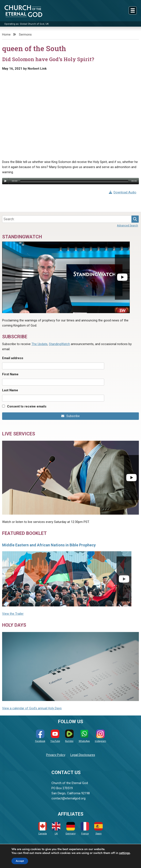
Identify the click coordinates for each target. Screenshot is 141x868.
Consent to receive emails (27, 406)
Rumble (69, 736)
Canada (43, 828)
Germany (70, 828)
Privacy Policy (56, 755)
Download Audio (123, 192)
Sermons (25, 35)
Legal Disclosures (83, 755)
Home (6, 35)
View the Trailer (13, 614)
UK (56, 828)
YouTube (55, 736)
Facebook (40, 736)
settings (125, 853)
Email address (13, 358)
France (85, 828)
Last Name (10, 390)
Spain (98, 828)
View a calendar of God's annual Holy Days (32, 708)
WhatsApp (84, 736)
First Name (10, 374)
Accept (20, 861)
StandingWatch (59, 344)
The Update (39, 344)
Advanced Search (127, 225)
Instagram (100, 736)
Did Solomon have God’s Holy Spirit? (48, 59)
